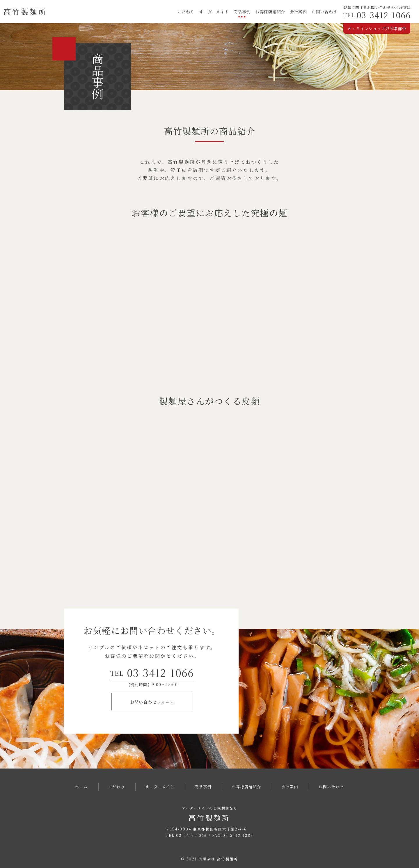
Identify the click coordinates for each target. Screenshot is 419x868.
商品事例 (242, 12)
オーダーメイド (214, 12)
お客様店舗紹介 (270, 12)
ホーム (81, 787)
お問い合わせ (324, 12)
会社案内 (298, 12)
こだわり (186, 12)
